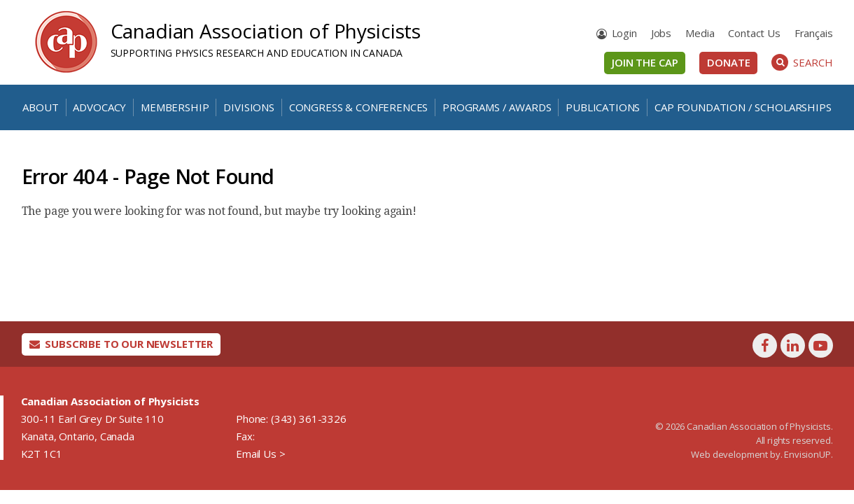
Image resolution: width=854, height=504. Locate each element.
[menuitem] (814, 33)
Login (624, 33)
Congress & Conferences (358, 107)
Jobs (661, 33)
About (40, 107)
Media (700, 33)
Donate (728, 62)
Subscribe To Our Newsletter (121, 344)
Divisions (249, 107)
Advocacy (99, 107)
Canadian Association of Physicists (266, 31)
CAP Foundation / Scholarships (743, 107)
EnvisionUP (807, 454)
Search (802, 62)
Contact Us (754, 33)
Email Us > (260, 454)
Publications (603, 107)
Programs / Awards (497, 107)
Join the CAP (645, 62)
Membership (175, 107)
